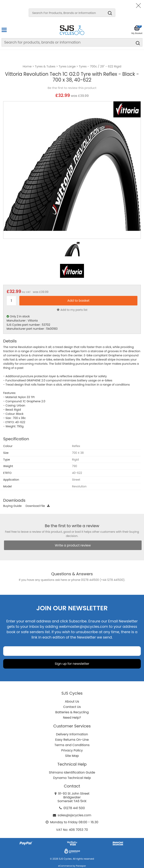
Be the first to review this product (72, 88)
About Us (72, 701)
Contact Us (72, 707)
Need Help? (72, 718)
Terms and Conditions (72, 745)
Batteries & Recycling (72, 712)
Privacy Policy (72, 750)
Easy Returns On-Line (72, 740)
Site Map (72, 756)
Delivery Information (72, 734)
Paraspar (81, 866)
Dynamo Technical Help (72, 778)
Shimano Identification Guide (72, 772)
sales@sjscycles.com (74, 815)
